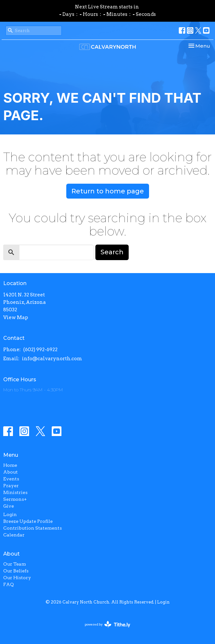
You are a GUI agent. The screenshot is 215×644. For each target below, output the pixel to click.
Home (10, 465)
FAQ (9, 584)
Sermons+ (15, 499)
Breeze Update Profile (28, 521)
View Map (16, 317)
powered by (107, 624)
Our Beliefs (16, 571)
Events (11, 479)
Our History (17, 578)
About (11, 472)
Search (112, 252)
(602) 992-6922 (40, 350)
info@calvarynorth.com (52, 359)
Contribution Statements (32, 528)
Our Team (15, 564)
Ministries (15, 492)
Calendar (14, 535)
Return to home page (108, 191)
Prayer (11, 486)
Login (10, 514)
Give (9, 506)
